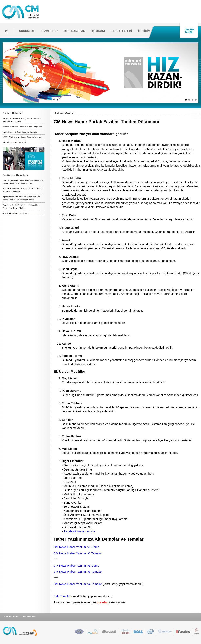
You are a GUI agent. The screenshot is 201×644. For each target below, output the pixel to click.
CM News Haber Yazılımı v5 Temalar (78, 572)
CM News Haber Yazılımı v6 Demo (76, 547)
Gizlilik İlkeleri (11, 617)
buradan (103, 602)
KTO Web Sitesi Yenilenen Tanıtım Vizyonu (22, 137)
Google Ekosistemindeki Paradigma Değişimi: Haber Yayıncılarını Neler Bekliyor (23, 182)
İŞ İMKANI (98, 31)
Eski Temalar (62, 596)
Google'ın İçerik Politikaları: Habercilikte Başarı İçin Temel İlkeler (21, 206)
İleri (200, 73)
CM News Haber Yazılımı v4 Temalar (78, 584)
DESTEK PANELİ (189, 31)
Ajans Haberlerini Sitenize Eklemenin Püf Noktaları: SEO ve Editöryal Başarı (21, 198)
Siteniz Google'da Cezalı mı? (16, 213)
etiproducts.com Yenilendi (14, 142)
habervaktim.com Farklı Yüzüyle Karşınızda (22, 127)
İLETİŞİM (144, 31)
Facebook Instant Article (79, 531)
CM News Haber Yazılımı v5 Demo (76, 566)
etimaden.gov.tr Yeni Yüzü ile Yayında (20, 132)
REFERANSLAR (74, 31)
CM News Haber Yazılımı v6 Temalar (78, 553)
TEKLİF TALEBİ (121, 31)
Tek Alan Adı (29, 617)
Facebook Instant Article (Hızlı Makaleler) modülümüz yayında (22, 120)
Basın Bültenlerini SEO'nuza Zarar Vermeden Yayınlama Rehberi (23, 190)
